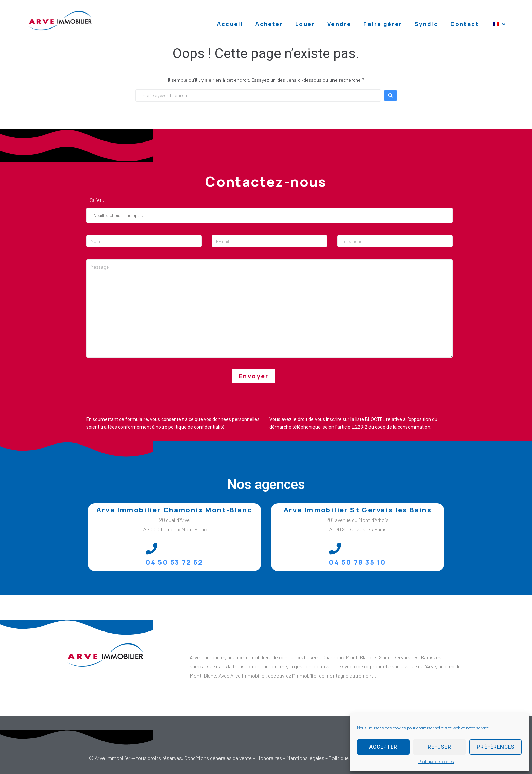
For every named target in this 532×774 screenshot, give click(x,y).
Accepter (383, 747)
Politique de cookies (436, 762)
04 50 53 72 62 (174, 562)
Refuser (439, 747)
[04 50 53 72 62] (151, 549)
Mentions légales (305, 758)
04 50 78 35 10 (358, 562)
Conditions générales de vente (218, 758)
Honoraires (269, 758)
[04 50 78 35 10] (335, 549)
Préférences (496, 747)
